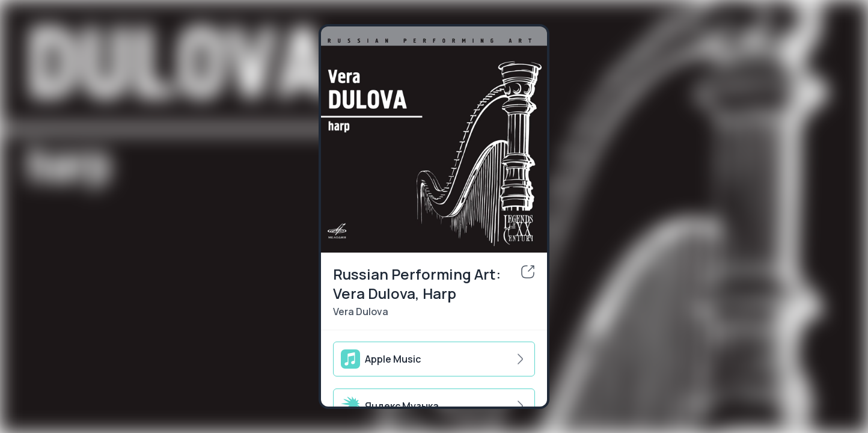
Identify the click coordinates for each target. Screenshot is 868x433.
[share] (528, 272)
